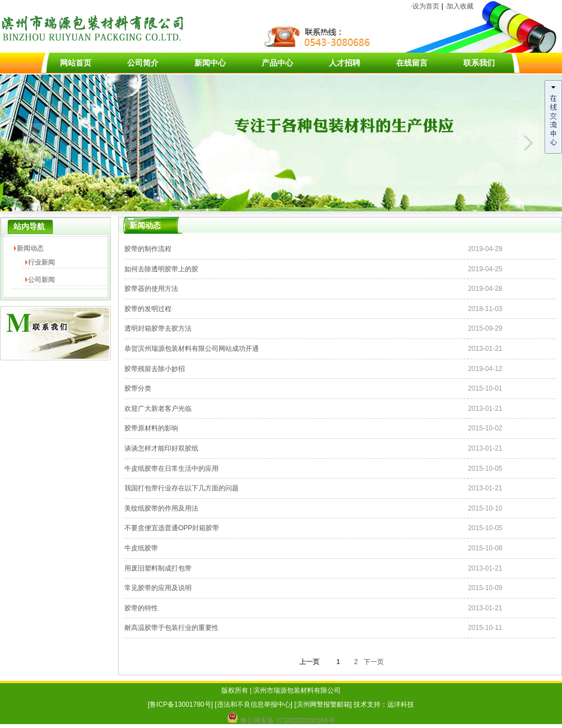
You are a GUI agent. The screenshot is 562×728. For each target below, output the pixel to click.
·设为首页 (425, 6)
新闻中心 (210, 63)
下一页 (374, 662)
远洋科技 (401, 704)
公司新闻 (41, 280)
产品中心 (277, 63)
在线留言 (412, 63)
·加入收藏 (459, 6)
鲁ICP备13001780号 (180, 704)
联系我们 (479, 63)
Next (528, 143)
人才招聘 (345, 63)
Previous (34, 143)
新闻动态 (30, 248)
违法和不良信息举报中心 (254, 704)
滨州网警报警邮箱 (323, 704)
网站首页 (76, 63)
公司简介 (143, 63)
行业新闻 (41, 262)
